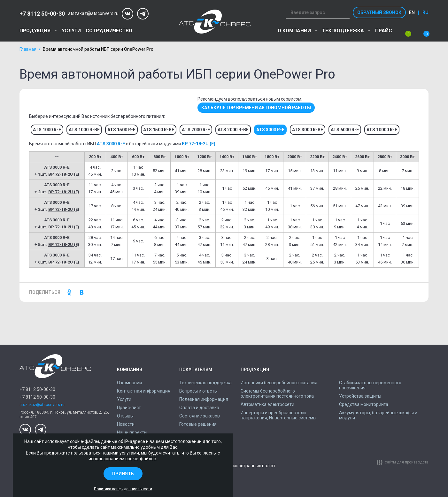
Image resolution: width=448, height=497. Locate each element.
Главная (28, 49)
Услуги (71, 31)
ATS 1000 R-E (47, 130)
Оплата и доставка (199, 408)
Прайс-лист (129, 408)
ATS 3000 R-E (111, 144)
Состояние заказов (200, 416)
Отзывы (125, 416)
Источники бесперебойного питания (279, 383)
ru (425, 12)
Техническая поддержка (205, 383)
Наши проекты (132, 432)
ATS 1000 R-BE (84, 130)
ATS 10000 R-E (382, 130)
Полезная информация (204, 399)
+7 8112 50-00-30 (42, 14)
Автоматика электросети (267, 404)
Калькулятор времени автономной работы (256, 108)
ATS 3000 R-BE (308, 130)
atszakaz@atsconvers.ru (93, 14)
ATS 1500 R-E (121, 130)
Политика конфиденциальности (123, 489)
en (412, 12)
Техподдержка (343, 31)
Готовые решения (198, 424)
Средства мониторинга (364, 404)
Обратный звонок (379, 12)
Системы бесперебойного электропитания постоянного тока (277, 394)
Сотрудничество (109, 31)
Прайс (384, 31)
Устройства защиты (360, 396)
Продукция (35, 31)
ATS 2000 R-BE (233, 130)
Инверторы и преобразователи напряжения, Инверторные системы (278, 415)
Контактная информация (144, 391)
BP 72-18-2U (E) (199, 144)
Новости (126, 424)
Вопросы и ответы (198, 391)
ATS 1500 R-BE (159, 130)
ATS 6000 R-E (345, 130)
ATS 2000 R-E (196, 130)
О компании (294, 31)
